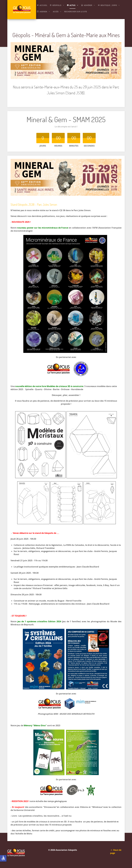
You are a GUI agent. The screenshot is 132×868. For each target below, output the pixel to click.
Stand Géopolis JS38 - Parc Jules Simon (34, 204)
